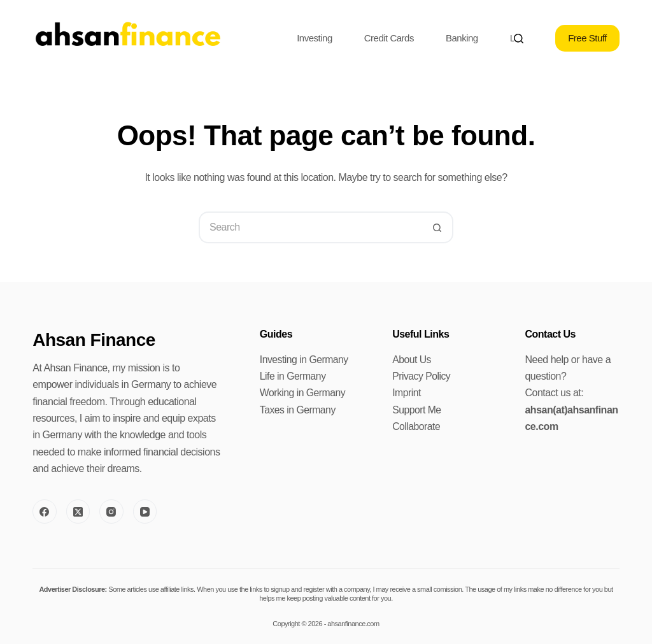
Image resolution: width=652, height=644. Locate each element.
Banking (462, 38)
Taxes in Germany (298, 410)
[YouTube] (145, 512)
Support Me (417, 410)
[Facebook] (45, 512)
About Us (412, 360)
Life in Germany (293, 376)
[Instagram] (111, 512)
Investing (315, 38)
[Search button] (437, 227)
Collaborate (416, 426)
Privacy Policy (422, 376)
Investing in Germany (305, 360)
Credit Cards (389, 38)
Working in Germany (303, 393)
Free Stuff (587, 38)
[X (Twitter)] (78, 512)
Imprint (407, 393)
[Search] (519, 39)
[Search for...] (310, 227)
